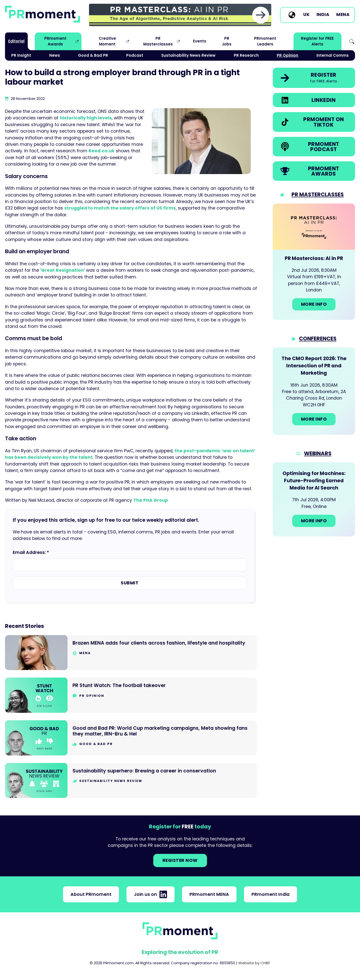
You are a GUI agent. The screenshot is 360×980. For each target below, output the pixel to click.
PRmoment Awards (55, 41)
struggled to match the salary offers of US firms (120, 208)
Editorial (16, 41)
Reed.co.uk (101, 151)
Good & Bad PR (93, 55)
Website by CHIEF (254, 963)
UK (306, 15)
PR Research (246, 55)
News (55, 55)
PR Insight (21, 55)
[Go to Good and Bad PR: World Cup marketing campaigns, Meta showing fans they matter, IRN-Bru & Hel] (131, 738)
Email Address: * (31, 552)
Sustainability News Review (188, 55)
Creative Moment (107, 41)
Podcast (135, 55)
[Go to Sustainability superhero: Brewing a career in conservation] (131, 781)
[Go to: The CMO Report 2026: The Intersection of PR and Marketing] (314, 391)
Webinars (318, 453)
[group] (180, 15)
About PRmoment (91, 894)
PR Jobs (227, 41)
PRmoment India (270, 894)
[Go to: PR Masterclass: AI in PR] (314, 262)
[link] (180, 15)
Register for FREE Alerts (317, 41)
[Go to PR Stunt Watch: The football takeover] (131, 695)
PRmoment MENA (209, 894)
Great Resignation (62, 270)
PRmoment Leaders (265, 41)
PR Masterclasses (158, 41)
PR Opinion (287, 55)
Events (200, 41)
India (323, 15)
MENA (343, 15)
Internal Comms (333, 55)
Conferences (318, 339)
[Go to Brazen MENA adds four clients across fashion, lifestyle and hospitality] (131, 653)
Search (352, 41)
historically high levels (86, 118)
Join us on (150, 894)
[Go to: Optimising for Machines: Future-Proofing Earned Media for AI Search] (314, 499)
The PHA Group (151, 500)
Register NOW (180, 860)
